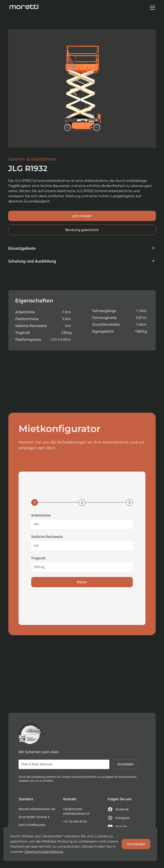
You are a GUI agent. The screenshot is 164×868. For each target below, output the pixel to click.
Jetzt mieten (82, 216)
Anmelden (125, 764)
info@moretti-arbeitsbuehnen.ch (76, 811)
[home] (24, 8)
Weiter (82, 582)
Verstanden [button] (136, 844)
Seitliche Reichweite (47, 537)
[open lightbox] (82, 88)
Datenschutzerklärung (44, 852)
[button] (152, 8)
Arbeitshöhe (41, 515)
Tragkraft (38, 558)
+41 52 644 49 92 (75, 821)
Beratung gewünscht (82, 230)
